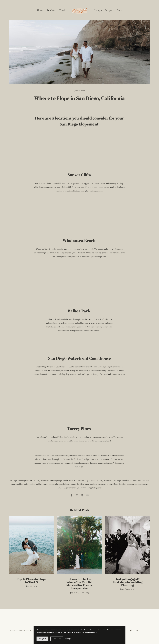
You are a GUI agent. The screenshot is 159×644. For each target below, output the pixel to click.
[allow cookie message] (42, 639)
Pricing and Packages (103, 10)
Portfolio (51, 10)
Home (40, 10)
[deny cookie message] (57, 639)
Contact (120, 10)
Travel (62, 10)
